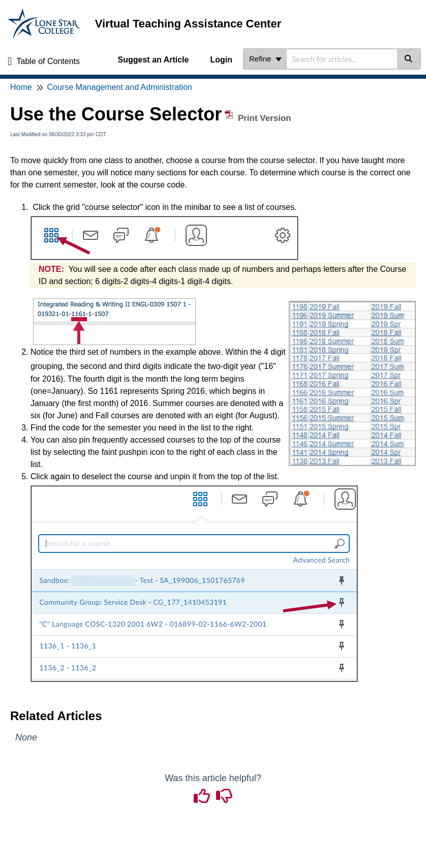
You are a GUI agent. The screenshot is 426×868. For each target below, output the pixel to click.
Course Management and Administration (119, 87)
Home (21, 87)
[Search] (409, 59)
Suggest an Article (154, 60)
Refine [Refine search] (265, 59)
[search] (342, 59)
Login (221, 60)
